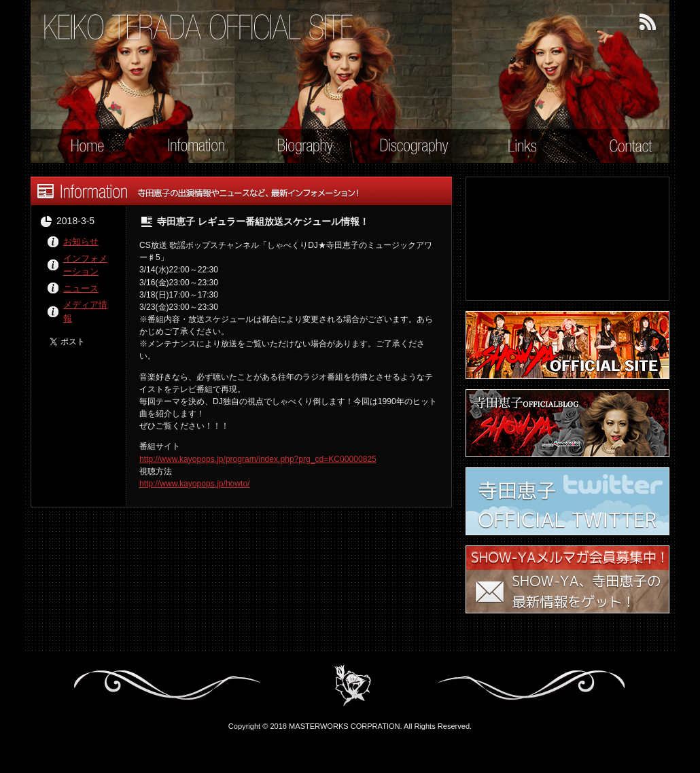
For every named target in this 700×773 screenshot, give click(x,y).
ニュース (81, 288)
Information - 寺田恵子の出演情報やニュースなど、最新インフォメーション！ (241, 191)
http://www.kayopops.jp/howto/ (194, 484)
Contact (623, 147)
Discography (406, 147)
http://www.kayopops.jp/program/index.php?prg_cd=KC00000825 (258, 459)
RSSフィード (648, 22)
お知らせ (81, 241)
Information (188, 147)
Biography (297, 147)
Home (79, 147)
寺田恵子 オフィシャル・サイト (199, 28)
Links (513, 147)
